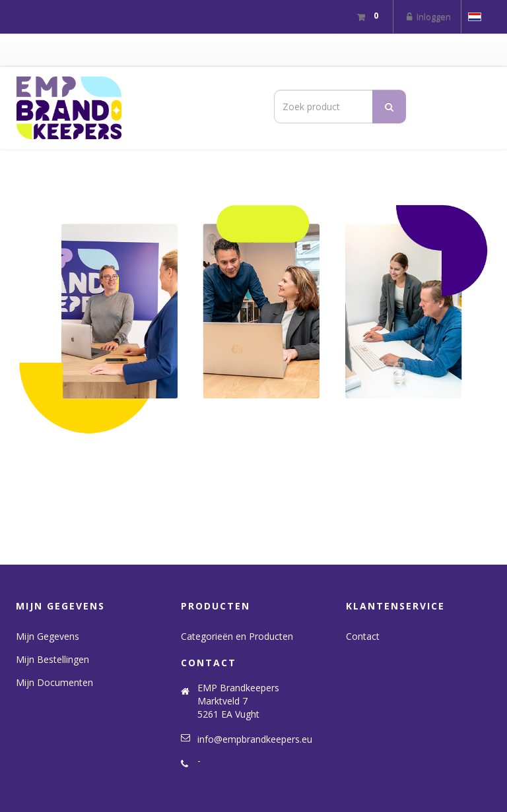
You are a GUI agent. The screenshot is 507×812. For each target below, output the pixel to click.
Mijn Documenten (54, 682)
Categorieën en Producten (237, 636)
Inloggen (427, 16)
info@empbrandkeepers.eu (255, 739)
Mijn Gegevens (48, 636)
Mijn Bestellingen (52, 659)
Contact (363, 636)
